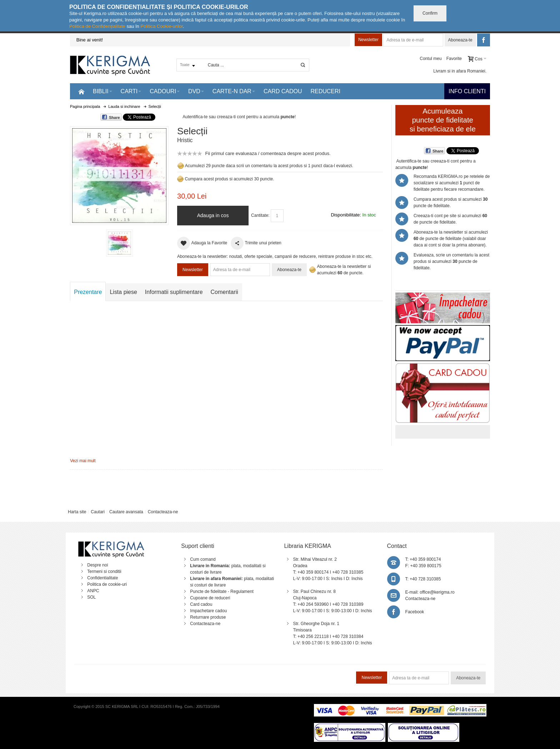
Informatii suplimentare (174, 292)
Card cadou (201, 604)
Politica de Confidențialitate (97, 26)
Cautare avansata (126, 512)
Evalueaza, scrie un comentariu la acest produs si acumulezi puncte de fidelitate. (451, 261)
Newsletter (368, 40)
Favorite (454, 59)
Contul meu (431, 59)
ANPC (93, 591)
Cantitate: (260, 215)
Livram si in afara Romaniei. (460, 71)
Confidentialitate (102, 578)
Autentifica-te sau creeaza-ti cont (214, 117)
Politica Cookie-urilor (162, 26)
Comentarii (224, 292)
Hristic (185, 140)
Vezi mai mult (83, 461)
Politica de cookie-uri (107, 584)
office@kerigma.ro (437, 592)
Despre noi (97, 565)
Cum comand (203, 559)
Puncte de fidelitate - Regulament (222, 591)
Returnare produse (208, 617)
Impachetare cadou (208, 611)
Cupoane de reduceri (210, 598)
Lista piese (123, 292)
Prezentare (88, 292)
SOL (91, 597)
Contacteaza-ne (163, 512)
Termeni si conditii (104, 571)
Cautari (98, 512)
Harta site (77, 512)
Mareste (118, 174)
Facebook (415, 612)
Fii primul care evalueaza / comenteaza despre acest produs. (268, 153)
